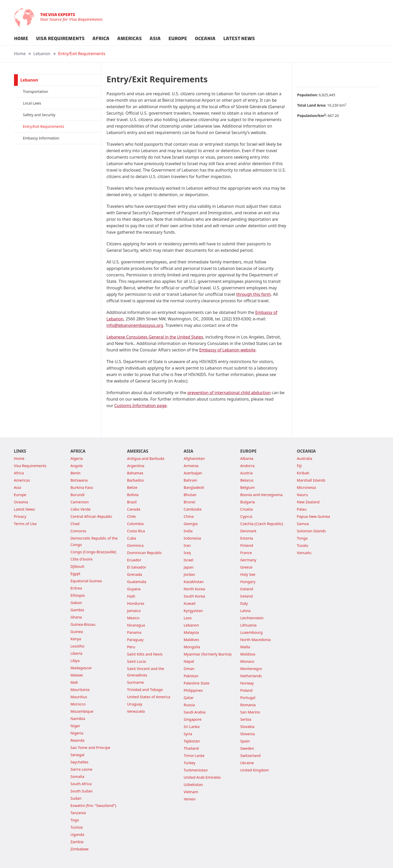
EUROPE (178, 39)
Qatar (189, 698)
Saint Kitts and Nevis (145, 654)
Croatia (247, 509)
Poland (246, 690)
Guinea (77, 632)
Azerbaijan (193, 473)
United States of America (149, 697)
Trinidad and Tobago (145, 690)
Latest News (25, 509)
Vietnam (191, 792)
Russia (189, 705)
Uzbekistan (193, 785)
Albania (247, 458)
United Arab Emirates (202, 777)
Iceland (247, 589)
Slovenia (248, 734)
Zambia (77, 842)
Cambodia (193, 509)
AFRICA (101, 39)
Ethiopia (77, 595)
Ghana (76, 617)
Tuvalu (302, 545)
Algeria (77, 458)
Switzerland (250, 756)
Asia (18, 487)
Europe (20, 495)
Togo (75, 820)
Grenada (135, 574)
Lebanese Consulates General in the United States (155, 337)
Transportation (36, 91)
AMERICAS (129, 39)
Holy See (248, 574)
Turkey (190, 763)
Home (20, 54)
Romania (248, 705)
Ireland (247, 596)
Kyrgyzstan (193, 611)
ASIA (155, 39)
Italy (244, 603)
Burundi (77, 495)
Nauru (302, 495)
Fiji (299, 466)
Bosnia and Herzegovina (262, 495)
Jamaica (134, 611)
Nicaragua (136, 625)
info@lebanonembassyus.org (135, 325)
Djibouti (77, 566)
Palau (302, 509)
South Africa (81, 784)
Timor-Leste (194, 756)
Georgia (191, 524)
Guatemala (137, 582)
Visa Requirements (30, 466)
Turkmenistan (196, 770)
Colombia (135, 524)
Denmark (249, 531)
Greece (246, 567)
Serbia (246, 719)
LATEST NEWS (239, 39)
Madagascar (81, 668)
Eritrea (76, 588)
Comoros (78, 531)
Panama (134, 632)
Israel (188, 560)
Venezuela (136, 711)
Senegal (77, 755)
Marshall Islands (311, 480)
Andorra (247, 466)
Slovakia (247, 727)
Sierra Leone (81, 769)
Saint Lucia (136, 661)
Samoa (303, 524)
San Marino (250, 712)
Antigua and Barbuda (146, 458)
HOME (21, 39)
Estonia (247, 538)
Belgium (248, 487)
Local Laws (32, 103)
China (189, 516)
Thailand (191, 748)
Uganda (77, 834)
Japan (189, 567)
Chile (131, 516)
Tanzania (78, 813)
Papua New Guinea (313, 516)
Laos (188, 618)
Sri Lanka (192, 727)
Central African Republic (91, 516)
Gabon (76, 603)
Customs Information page (140, 406)
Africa (19, 473)
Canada (134, 509)
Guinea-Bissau (83, 624)
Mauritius (79, 697)
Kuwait (190, 603)
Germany (248, 560)
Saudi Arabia (195, 712)
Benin (75, 473)
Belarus (247, 480)
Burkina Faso (82, 487)
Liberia (76, 653)
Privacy (20, 516)
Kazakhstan (194, 582)
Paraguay (135, 640)
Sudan (76, 798)
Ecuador (134, 560)
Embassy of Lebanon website (227, 350)
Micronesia (306, 487)
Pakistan (191, 676)
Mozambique (82, 711)
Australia (304, 458)
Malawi (77, 675)
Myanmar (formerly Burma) (208, 654)
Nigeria (77, 733)
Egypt (75, 574)
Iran (187, 545)
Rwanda (77, 740)
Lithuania (249, 625)
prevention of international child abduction (229, 393)
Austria (247, 473)
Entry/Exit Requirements (82, 54)
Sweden (247, 748)
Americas (22, 480)
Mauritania (80, 690)
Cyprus (246, 516)
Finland (247, 545)
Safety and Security (39, 115)
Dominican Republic (144, 553)
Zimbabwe (79, 849)
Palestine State (197, 683)
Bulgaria (248, 502)
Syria (188, 734)
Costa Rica (136, 531)
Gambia (77, 610)
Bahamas (135, 473)
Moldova (248, 654)
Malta (245, 647)
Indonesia (192, 538)
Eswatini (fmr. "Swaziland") (93, 806)
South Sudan (81, 791)
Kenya (76, 639)
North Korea (194, 589)
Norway (247, 683)
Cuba (132, 538)
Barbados (135, 480)
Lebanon (42, 54)
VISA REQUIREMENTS (60, 39)
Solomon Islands (311, 531)
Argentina (136, 466)
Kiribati (303, 473)
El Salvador (137, 567)
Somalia (77, 777)
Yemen (190, 799)
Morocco (78, 704)
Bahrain (191, 480)
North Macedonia (256, 640)
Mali (74, 682)
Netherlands (251, 676)
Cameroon (80, 502)
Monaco (247, 661)
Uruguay (135, 704)
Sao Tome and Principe (90, 748)
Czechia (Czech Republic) (262, 524)
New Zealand (308, 502)
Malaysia (191, 632)
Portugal (248, 698)
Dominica (135, 545)
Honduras (136, 603)
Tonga (302, 538)
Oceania (21, 502)
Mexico (133, 618)
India (188, 531)
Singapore (193, 719)
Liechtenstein (252, 618)
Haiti (131, 596)
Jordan (189, 574)
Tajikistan (192, 741)
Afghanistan (194, 458)
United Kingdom (255, 770)
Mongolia (192, 647)
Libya (75, 661)
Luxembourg (251, 632)
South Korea (194, 596)
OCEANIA (205, 39)
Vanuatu (304, 553)
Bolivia (133, 495)
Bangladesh (194, 487)
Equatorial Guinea (86, 581)
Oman (189, 669)
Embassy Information (41, 138)
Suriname (135, 682)
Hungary (248, 582)
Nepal (189, 661)
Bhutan (190, 495)
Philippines (193, 690)
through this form (254, 294)
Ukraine (247, 763)
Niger (75, 726)
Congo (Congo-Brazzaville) (93, 552)
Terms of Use (25, 524)
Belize (132, 487)
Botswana (79, 480)
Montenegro (251, 669)
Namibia (78, 719)
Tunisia (76, 827)
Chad (75, 524)
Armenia (191, 466)
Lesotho (77, 646)
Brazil (132, 502)
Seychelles (79, 762)
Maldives (191, 640)
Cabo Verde (80, 509)
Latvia (246, 611)
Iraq (187, 553)
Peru (131, 647)
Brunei (190, 502)
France (246, 553)
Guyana (134, 589)
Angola (76, 466)
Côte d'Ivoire (81, 559)
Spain (245, 741)
